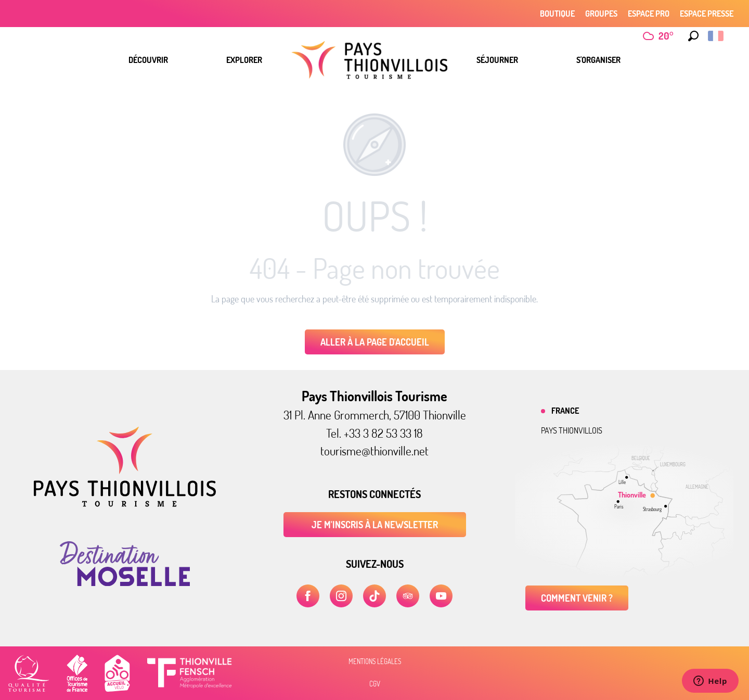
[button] (693, 36)
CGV (375, 684)
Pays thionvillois (572, 430)
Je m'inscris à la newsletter (375, 525)
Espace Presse (707, 14)
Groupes (601, 14)
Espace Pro (649, 14)
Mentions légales (375, 661)
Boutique (557, 14)
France (565, 411)
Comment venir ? (577, 598)
